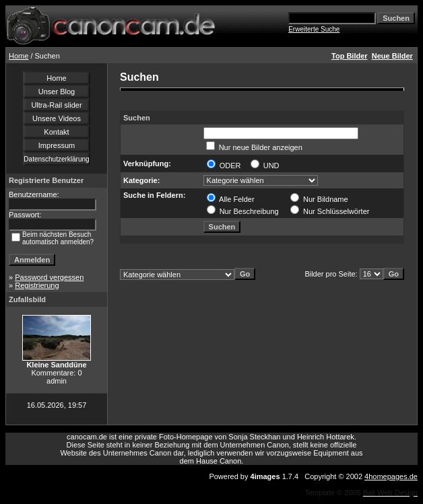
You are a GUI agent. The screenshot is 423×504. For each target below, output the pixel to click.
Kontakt (56, 132)
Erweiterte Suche (314, 29)
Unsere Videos (57, 118)
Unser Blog (57, 92)
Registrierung (37, 285)
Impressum (57, 145)
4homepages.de (391, 476)
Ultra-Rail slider (56, 105)
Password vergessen (49, 277)
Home (19, 56)
